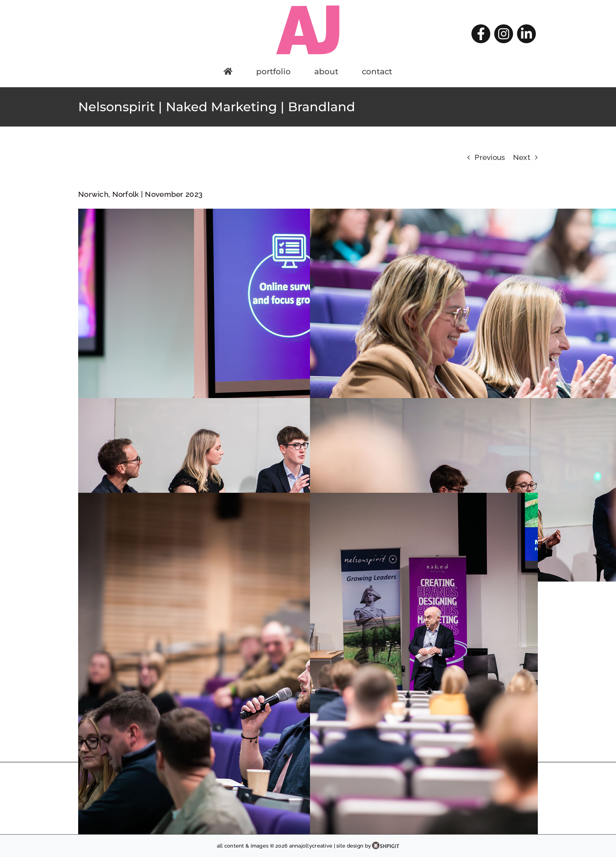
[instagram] (504, 34)
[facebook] (481, 34)
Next (522, 157)
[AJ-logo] (308, 7)
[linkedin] (526, 34)
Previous (490, 157)
